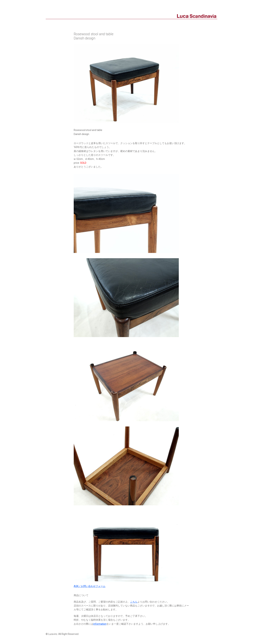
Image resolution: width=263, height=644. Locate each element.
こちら (134, 602)
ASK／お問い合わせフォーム (90, 586)
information (100, 624)
